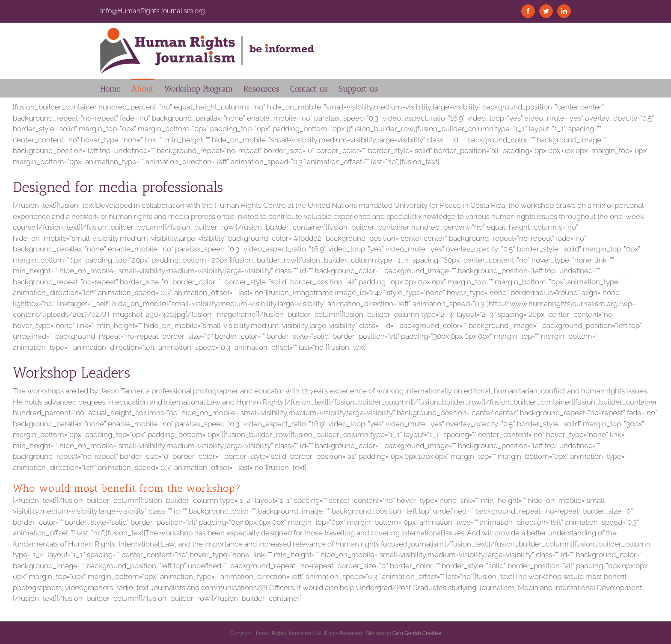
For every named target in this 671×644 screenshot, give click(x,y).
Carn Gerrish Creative (417, 633)
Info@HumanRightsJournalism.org (153, 11)
